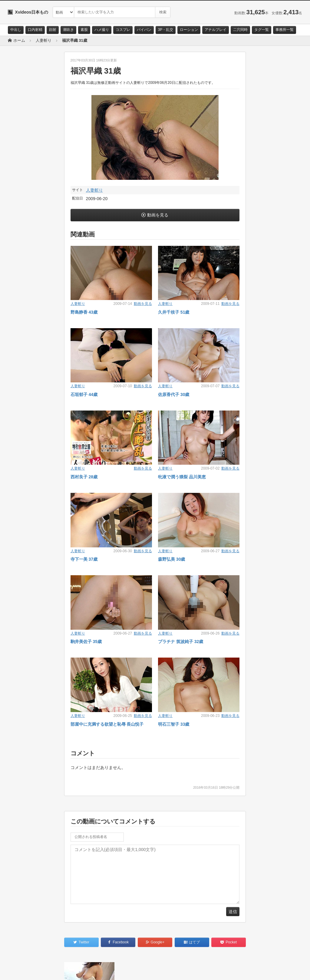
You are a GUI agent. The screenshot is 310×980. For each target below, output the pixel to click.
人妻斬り (94, 190)
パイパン (144, 30)
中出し (16, 30)
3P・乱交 (166, 30)
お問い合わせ (24, 970)
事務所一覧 (285, 30)
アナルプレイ (216, 30)
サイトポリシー (53, 970)
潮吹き (68, 30)
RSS (76, 970)
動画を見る (158, 215)
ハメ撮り (102, 30)
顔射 (53, 30)
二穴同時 (240, 30)
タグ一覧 (262, 30)
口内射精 (35, 30)
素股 (84, 30)
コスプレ (123, 30)
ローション (189, 30)
